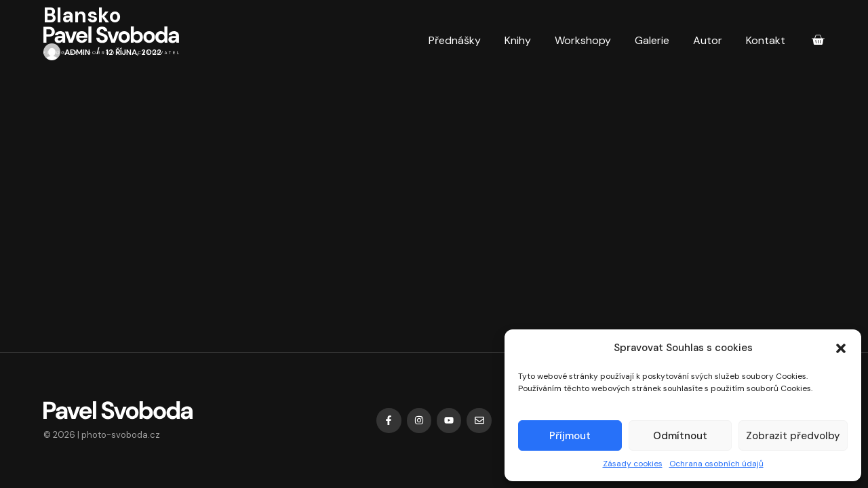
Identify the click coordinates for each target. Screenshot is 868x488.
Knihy (518, 40)
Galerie (652, 40)
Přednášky (455, 40)
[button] (841, 348)
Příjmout (570, 436)
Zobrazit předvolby (793, 436)
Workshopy (583, 40)
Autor (708, 40)
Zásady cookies (633, 464)
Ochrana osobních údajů (716, 464)
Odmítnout (680, 436)
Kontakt (766, 40)
